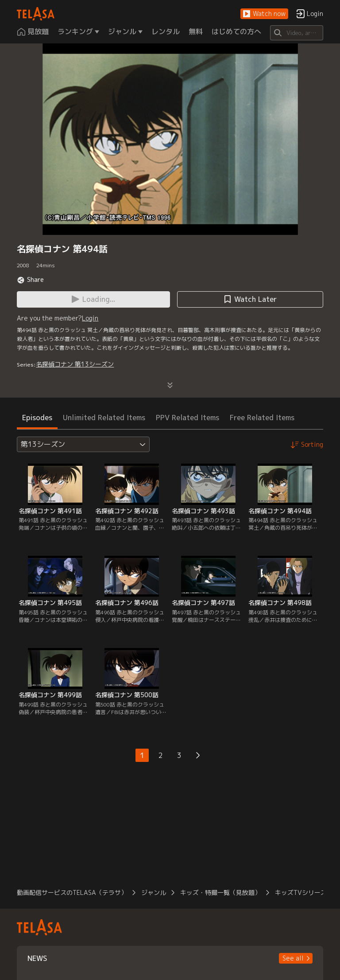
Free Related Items (262, 418)
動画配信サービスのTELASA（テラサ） (72, 892)
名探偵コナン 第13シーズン (75, 364)
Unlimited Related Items (104, 418)
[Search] (296, 33)
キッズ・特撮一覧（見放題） (220, 892)
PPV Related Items (187, 418)
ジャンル (154, 892)
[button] (264, 14)
